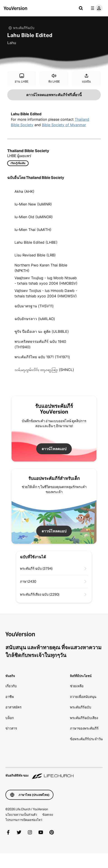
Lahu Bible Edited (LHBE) (36, 242)
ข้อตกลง (48, 815)
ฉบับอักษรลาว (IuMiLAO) (35, 319)
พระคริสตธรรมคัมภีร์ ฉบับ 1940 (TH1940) (40, 344)
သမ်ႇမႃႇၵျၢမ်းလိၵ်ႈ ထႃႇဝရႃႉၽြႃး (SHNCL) (44, 370)
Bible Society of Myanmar (64, 125)
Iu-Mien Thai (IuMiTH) (33, 230)
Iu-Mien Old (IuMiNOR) (34, 217)
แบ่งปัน (86, 78)
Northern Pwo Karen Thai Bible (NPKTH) (41, 268)
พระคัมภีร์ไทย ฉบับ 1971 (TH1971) (42, 357)
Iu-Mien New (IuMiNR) (33, 204)
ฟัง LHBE (54, 78)
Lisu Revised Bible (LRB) (35, 255)
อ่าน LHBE (22, 78)
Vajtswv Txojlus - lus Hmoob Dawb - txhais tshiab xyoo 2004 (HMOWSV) (46, 293)
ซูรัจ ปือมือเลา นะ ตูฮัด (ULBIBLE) (42, 331)
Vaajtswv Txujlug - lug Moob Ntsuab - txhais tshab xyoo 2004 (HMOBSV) (46, 281)
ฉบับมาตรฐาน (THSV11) (34, 306)
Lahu (12, 43)
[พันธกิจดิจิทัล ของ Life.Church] (54, 773)
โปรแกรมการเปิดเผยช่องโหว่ (24, 820)
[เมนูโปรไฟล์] (96, 8)
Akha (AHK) (24, 191)
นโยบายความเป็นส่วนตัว (21, 815)
